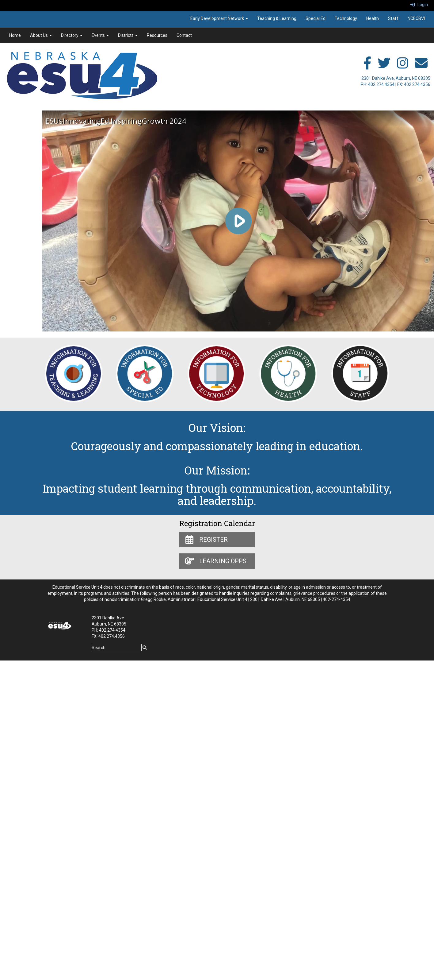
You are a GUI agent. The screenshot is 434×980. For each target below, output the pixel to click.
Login (419, 5)
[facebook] (367, 66)
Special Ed (316, 18)
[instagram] (403, 66)
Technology (346, 18)
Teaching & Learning (277, 18)
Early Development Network (219, 18)
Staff (393, 18)
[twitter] (384, 66)
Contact (184, 35)
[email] (421, 66)
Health (373, 18)
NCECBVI (416, 18)
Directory (72, 35)
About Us (41, 35)
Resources (157, 35)
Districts (128, 35)
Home (15, 35)
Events (100, 35)
